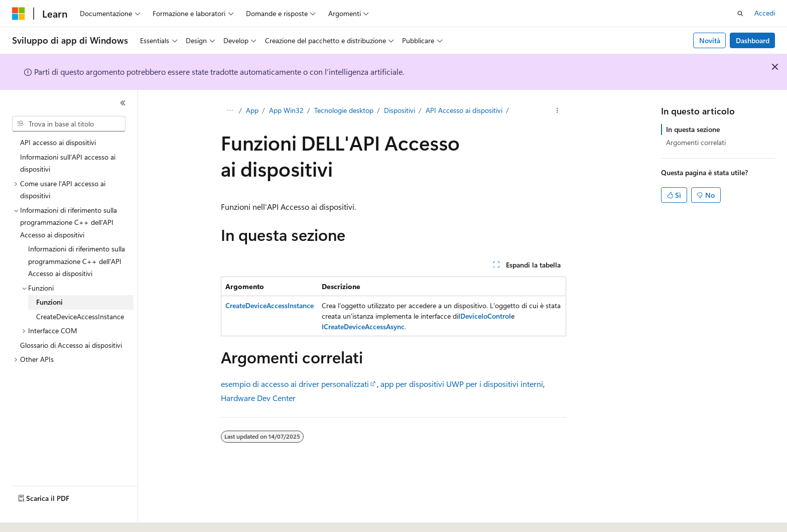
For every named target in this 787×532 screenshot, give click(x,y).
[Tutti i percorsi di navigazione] (230, 111)
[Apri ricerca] (740, 14)
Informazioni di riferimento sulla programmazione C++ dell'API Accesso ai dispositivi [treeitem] (77, 261)
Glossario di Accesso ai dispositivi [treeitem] (71, 345)
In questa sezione (693, 129)
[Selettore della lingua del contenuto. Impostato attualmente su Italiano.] (34, 515)
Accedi (765, 13)
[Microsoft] (19, 14)
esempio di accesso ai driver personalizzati (295, 384)
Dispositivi (400, 110)
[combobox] (69, 124)
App (252, 110)
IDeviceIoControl (485, 316)
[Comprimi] (123, 103)
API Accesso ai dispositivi (464, 110)
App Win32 (286, 110)
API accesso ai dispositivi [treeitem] (58, 142)
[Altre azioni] (557, 111)
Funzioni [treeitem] (49, 302)
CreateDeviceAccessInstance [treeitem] (80, 316)
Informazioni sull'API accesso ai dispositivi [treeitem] (68, 163)
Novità (710, 40)
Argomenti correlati (696, 142)
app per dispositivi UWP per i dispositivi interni (462, 384)
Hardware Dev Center (258, 398)
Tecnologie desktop (344, 110)
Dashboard (753, 40)
